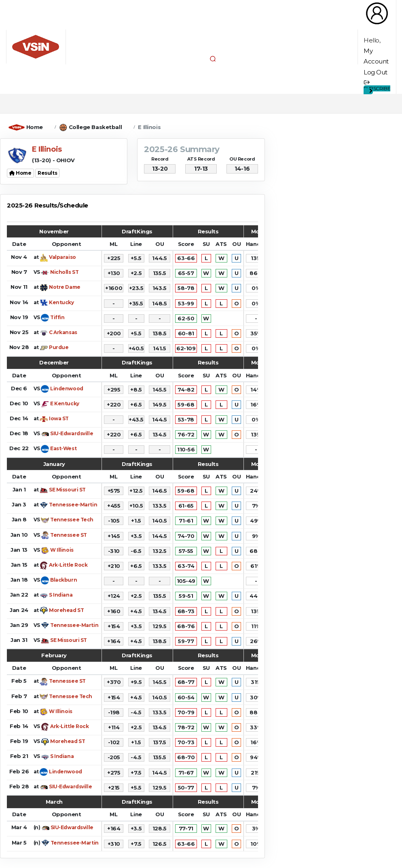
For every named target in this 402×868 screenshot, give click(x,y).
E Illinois (149, 127)
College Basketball (95, 127)
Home (35, 127)
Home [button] (20, 173)
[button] (213, 59)
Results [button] (47, 173)
